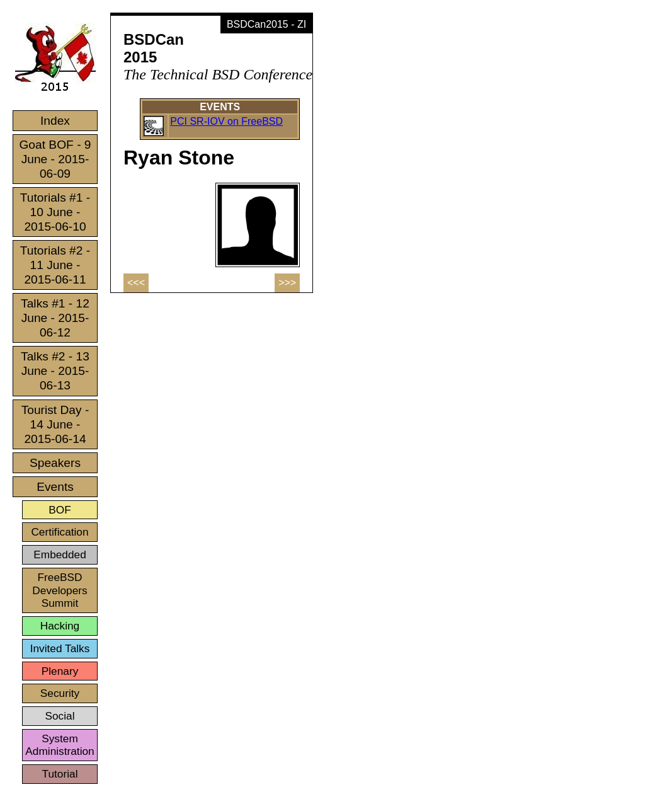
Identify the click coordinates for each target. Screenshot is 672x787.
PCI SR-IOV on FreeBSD (226, 121)
